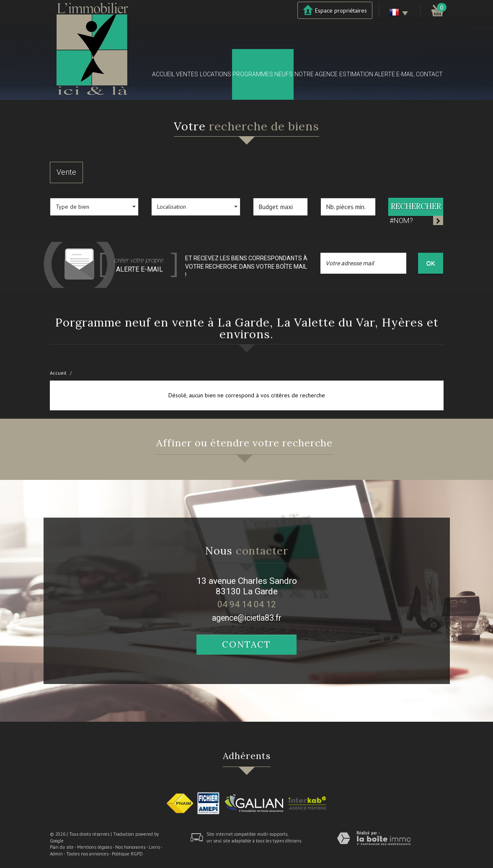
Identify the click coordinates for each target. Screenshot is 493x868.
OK (431, 263)
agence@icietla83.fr (247, 618)
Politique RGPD (127, 854)
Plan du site (62, 847)
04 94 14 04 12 (247, 604)
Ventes (187, 74)
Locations (216, 74)
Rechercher (416, 206)
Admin (56, 854)
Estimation (356, 74)
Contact (429, 74)
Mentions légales (94, 847)
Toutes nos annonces (87, 854)
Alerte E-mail (394, 74)
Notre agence (316, 74)
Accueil (163, 74)
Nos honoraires (130, 847)
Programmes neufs (263, 74)
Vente (66, 172)
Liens (154, 847)
